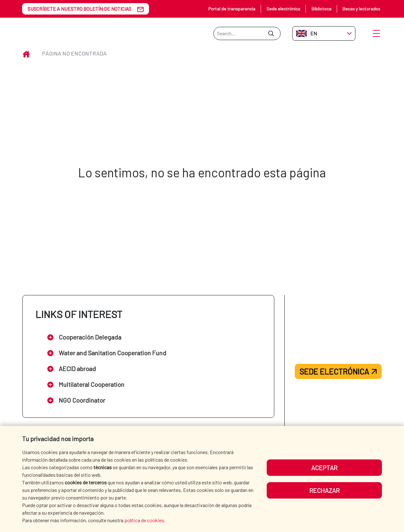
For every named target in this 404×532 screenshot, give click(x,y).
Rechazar (324, 490)
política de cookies (144, 520)
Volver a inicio (202, 205)
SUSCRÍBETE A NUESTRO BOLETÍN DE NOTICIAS (79, 9)
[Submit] (271, 33)
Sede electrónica (283, 9)
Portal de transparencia (232, 9)
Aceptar (324, 468)
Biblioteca (321, 9)
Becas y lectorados (361, 9)
